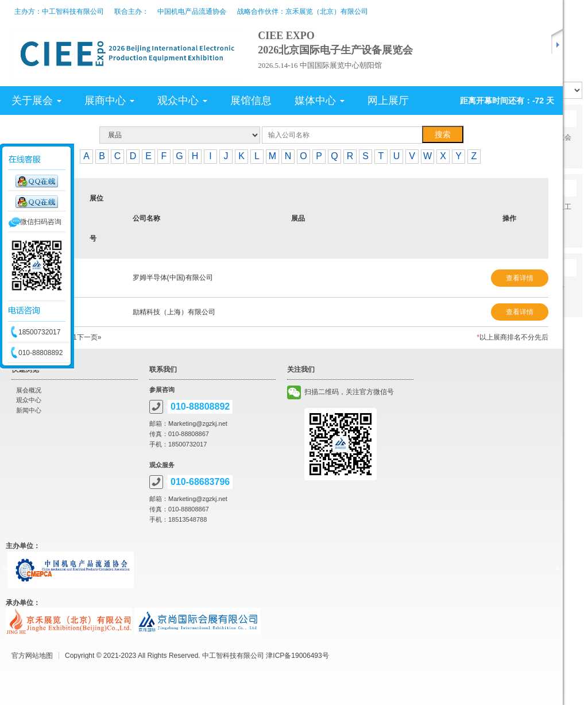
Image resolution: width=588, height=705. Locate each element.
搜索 (443, 134)
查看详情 (520, 278)
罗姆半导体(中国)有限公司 (173, 278)
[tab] (210, 101)
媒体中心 (320, 101)
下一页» (89, 337)
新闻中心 (29, 410)
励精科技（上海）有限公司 (174, 312)
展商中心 (109, 101)
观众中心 (182, 101)
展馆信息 (251, 101)
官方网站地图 (32, 656)
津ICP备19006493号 (297, 656)
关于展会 (36, 101)
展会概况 (29, 390)
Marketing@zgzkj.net (198, 423)
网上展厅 (388, 101)
